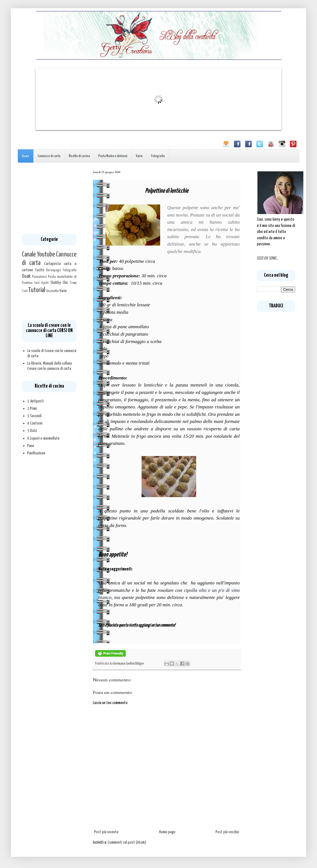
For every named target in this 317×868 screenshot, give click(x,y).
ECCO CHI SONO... (268, 258)
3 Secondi (34, 416)
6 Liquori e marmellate (43, 438)
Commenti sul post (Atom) (127, 842)
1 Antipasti (36, 401)
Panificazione (36, 453)
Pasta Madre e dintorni (113, 156)
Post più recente (106, 832)
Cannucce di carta (49, 156)
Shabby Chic (59, 283)
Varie (139, 156)
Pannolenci (39, 277)
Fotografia (158, 156)
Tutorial (37, 290)
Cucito (40, 270)
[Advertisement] (49, 198)
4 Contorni (35, 423)
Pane (31, 446)
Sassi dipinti (41, 283)
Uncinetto (52, 291)
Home (26, 156)
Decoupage (54, 270)
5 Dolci (32, 431)
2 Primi (32, 409)
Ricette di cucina (79, 156)
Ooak (26, 276)
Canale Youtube (38, 255)
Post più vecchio (227, 832)
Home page (167, 832)
